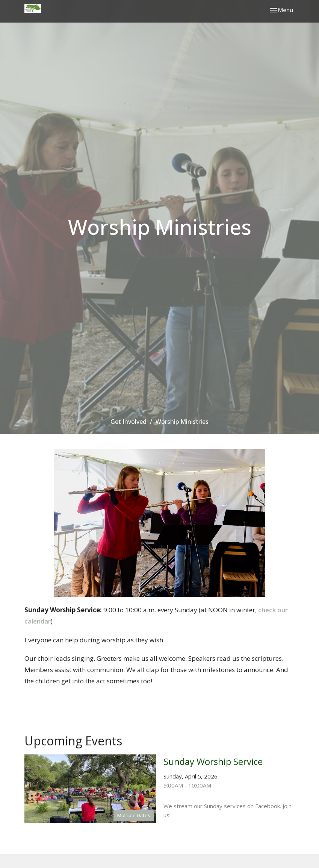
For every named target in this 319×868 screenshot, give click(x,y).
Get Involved (129, 422)
